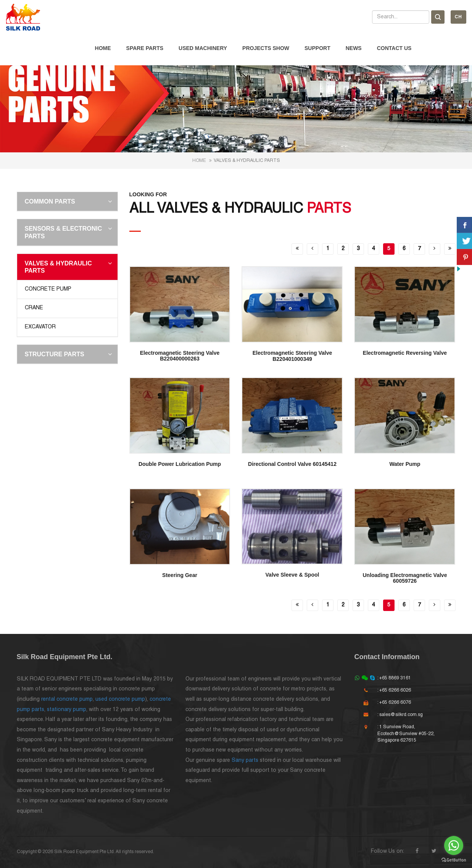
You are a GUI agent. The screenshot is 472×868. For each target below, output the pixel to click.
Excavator (40, 327)
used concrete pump (120, 699)
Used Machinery (203, 48)
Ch (458, 17)
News (354, 48)
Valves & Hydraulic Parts (58, 267)
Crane (34, 308)
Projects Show (266, 48)
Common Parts (50, 201)
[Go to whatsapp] (454, 845)
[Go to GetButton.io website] (454, 860)
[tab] (67, 201)
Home (103, 48)
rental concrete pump (67, 699)
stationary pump (67, 710)
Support (317, 48)
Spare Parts (145, 48)
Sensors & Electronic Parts (64, 232)
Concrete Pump (48, 289)
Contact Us (394, 48)
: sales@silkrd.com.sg (400, 715)
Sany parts (245, 761)
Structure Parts (55, 354)
